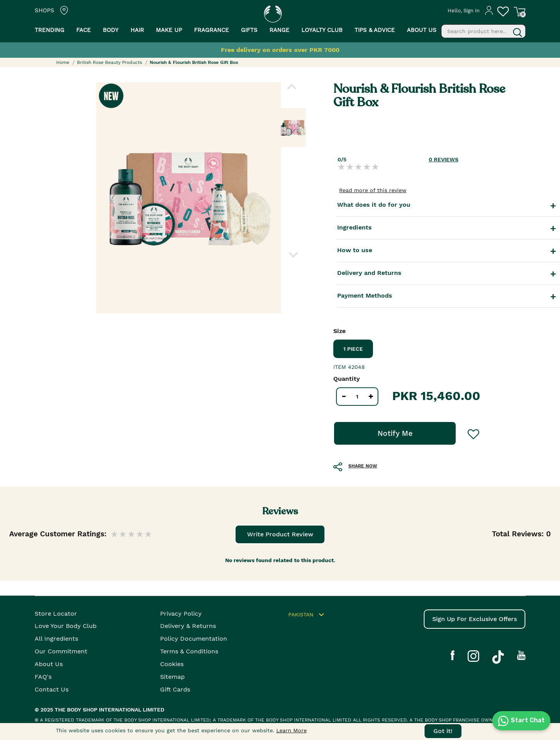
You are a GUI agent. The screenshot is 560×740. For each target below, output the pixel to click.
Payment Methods (365, 295)
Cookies (172, 664)
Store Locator (56, 614)
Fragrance (211, 30)
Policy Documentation (194, 639)
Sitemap (172, 677)
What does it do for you (374, 205)
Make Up (169, 30)
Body (111, 30)
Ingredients (354, 227)
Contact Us (52, 689)
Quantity (347, 379)
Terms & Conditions (189, 651)
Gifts (249, 30)
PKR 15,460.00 (436, 396)
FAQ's (43, 677)
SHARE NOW (363, 466)
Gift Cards (175, 689)
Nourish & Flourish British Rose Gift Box (194, 62)
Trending (49, 30)
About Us (49, 664)
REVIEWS (444, 159)
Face (84, 30)
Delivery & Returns (188, 626)
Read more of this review (373, 190)
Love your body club (66, 626)
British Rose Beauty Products (109, 62)
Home (63, 62)
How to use (355, 250)
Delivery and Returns (369, 273)
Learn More (292, 730)
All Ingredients (56, 639)
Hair (137, 30)
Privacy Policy (181, 614)
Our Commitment (61, 651)
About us (422, 30)
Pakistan (307, 615)
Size (339, 331)
